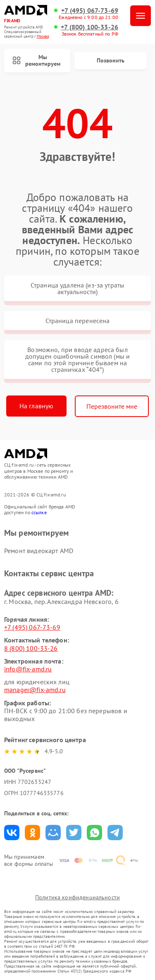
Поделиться (12, 833)
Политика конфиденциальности (77, 897)
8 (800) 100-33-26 (31, 648)
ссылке (39, 512)
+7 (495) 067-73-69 (90, 11)
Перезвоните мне (112, 406)
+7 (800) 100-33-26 (89, 27)
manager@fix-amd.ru (35, 690)
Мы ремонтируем (36, 61)
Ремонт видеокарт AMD (39, 551)
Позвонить (111, 60)
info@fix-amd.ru (28, 669)
